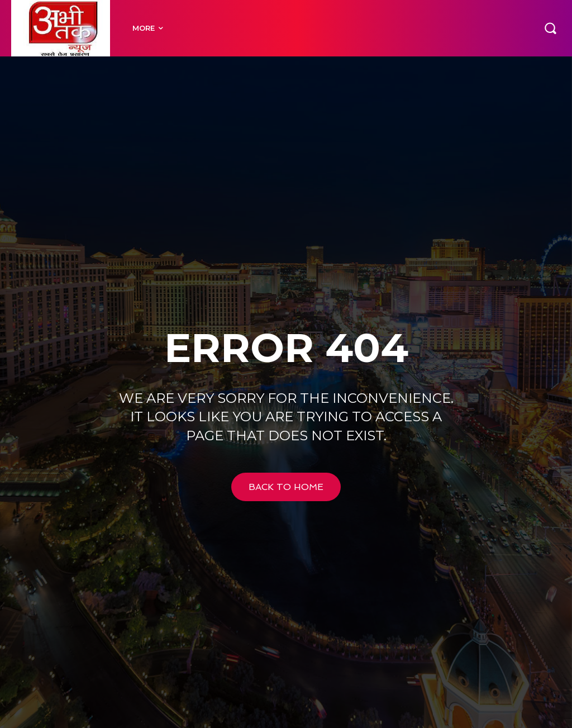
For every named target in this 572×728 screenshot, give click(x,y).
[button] (550, 28)
